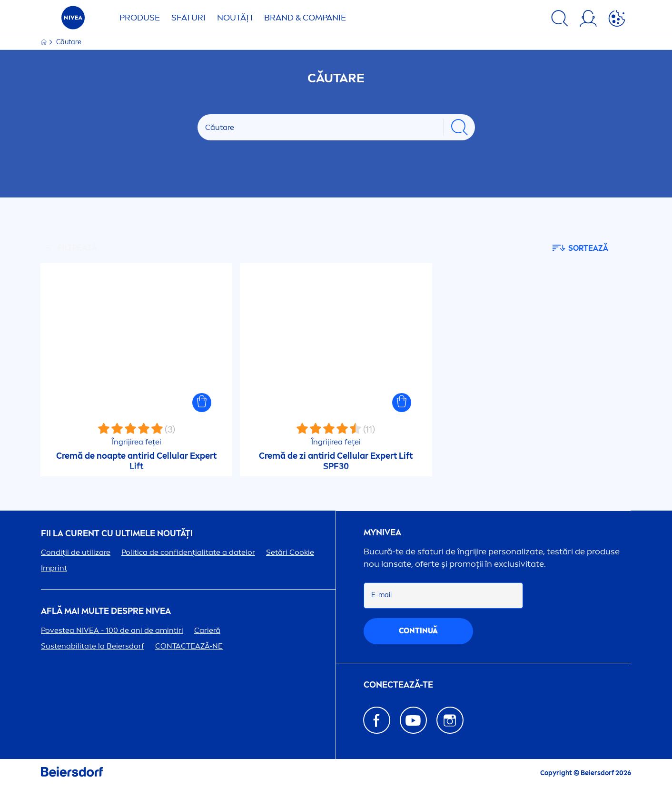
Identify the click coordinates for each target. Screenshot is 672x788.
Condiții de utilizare (76, 552)
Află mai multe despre (106, 611)
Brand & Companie (305, 18)
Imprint (54, 568)
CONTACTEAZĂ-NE (189, 646)
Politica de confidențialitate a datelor (188, 552)
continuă (418, 631)
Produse (140, 18)
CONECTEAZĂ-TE (398, 685)
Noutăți (235, 18)
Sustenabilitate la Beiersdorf (93, 646)
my (382, 533)
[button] (202, 403)
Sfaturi (188, 18)
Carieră (207, 630)
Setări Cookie (290, 552)
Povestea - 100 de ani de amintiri (112, 630)
